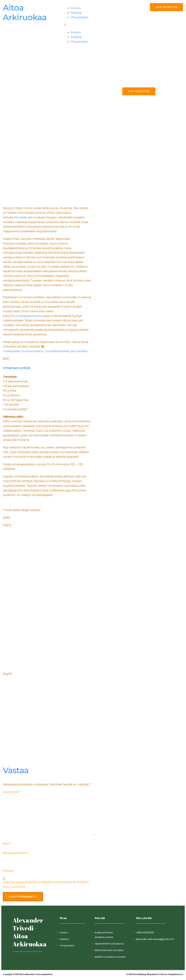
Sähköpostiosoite (16, 853)
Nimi (7, 844)
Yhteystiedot (79, 17)
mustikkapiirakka (57, 351)
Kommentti (12, 792)
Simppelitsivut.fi (155, 974)
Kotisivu (8, 871)
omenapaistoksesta (28, 316)
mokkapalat (11, 351)
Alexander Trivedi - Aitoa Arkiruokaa (30, 932)
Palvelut (76, 13)
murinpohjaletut (32, 351)
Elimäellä (20, 217)
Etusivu (76, 8)
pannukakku (79, 351)
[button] (93, 25)
